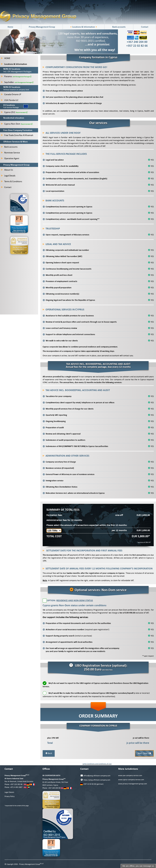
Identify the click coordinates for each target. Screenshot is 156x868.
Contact (145, 27)
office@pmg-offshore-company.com (95, 776)
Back (49, 753)
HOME (6, 58)
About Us (7, 170)
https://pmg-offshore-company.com (95, 780)
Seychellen (7, 82)
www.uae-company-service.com (130, 776)
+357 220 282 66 (16, 784)
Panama (6, 76)
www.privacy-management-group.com (133, 784)
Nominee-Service (10, 153)
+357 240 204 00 (54, 788)
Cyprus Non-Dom (11, 124)
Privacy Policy (10, 796)
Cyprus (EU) (8, 112)
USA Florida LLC (10, 100)
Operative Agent (10, 158)
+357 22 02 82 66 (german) (92, 784)
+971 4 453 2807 (16, 787)
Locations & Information (84, 27)
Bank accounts (119, 27)
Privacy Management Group (42, 27)
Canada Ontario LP (11, 94)
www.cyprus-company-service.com (131, 780)
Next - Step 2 (144, 753)
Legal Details (8, 176)
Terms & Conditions (12, 181)
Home (10, 27)
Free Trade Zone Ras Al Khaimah (17, 135)
